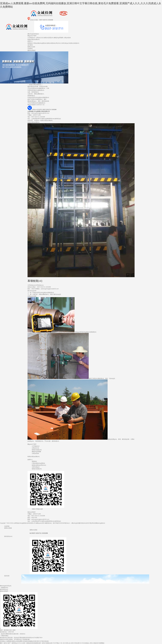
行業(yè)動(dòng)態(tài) (40, 43)
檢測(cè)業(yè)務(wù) (34, 39)
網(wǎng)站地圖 (76, 523)
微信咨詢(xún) (4, 589)
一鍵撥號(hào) (4, 588)
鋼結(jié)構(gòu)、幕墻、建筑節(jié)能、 (39, 101)
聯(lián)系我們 (32, 50)
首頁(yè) (37, 120)
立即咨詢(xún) (32, 285)
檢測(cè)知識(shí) (74, 43)
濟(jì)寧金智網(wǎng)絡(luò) (97, 523)
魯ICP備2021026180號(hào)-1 (62, 523)
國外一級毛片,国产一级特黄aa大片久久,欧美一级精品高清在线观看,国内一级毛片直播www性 (26, 643)
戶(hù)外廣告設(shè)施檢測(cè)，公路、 (39, 88)
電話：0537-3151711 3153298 (36, 516)
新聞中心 (30, 41)
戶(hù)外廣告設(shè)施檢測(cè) (36, 103)
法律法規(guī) (65, 43)
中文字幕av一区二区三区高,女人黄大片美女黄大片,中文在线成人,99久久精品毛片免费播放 (79, 643)
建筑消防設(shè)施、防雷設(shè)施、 (38, 86)
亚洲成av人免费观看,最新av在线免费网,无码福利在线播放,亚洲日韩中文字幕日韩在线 (24, 641)
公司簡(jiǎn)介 (32, 38)
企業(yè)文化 (40, 38)
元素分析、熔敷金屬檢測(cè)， (36, 94)
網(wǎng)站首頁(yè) (33, 34)
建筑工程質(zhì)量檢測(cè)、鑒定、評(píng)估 (102, 378)
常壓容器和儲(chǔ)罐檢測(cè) (36, 90)
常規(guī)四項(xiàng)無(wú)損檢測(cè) (38, 97)
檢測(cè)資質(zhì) (49, 38)
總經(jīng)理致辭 (58, 38)
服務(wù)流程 (31, 47)
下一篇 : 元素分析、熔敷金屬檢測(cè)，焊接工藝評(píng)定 (44, 294)
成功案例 (30, 45)
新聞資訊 (30, 43)
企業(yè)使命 (67, 38)
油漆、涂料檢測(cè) (33, 92)
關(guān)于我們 (32, 36)
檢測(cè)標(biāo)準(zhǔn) (54, 43)
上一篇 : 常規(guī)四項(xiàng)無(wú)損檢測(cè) (41, 293)
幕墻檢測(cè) (31, 96)
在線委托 (30, 49)
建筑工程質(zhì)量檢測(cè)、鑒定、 (38, 99)
